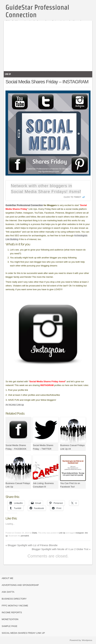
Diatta (35, 533)
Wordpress (87, 640)
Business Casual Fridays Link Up (18, 485)
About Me (8, 578)
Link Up (8, 74)
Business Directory (14, 599)
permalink (25, 536)
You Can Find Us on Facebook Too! (70, 485)
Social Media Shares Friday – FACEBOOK (16, 447)
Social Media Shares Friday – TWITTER (43, 447)
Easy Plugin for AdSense (46, 72)
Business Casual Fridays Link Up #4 (72, 447)
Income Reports (12, 612)
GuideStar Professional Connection (24, 205)
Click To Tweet (72, 197)
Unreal (54, 72)
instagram (80, 533)
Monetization (10, 619)
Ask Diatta (8, 592)
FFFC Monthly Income (15, 606)
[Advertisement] (50, 47)
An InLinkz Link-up (15, 405)
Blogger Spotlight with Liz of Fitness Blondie (31, 545)
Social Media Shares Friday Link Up (23, 633)
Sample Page (10, 626)
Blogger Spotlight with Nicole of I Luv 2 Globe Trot (61, 549)
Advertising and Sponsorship (20, 585)
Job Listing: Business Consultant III (43, 485)
